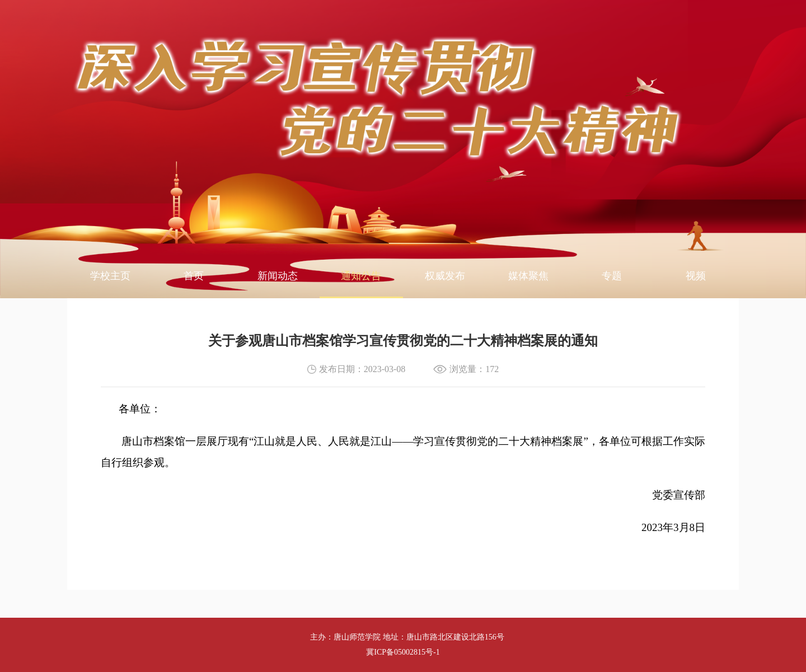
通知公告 (361, 276)
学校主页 (110, 276)
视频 (696, 276)
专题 (612, 276)
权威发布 (445, 276)
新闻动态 (278, 276)
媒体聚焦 (528, 276)
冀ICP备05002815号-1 (403, 652)
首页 (194, 276)
